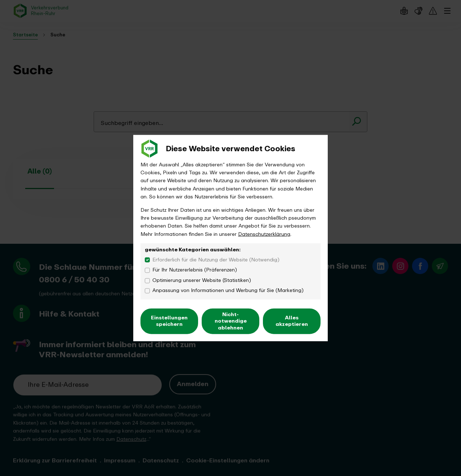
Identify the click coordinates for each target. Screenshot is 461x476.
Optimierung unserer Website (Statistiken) (202, 280)
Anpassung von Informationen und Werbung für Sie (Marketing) (228, 291)
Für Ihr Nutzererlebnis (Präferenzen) (195, 270)
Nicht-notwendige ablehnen (231, 321)
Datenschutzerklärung (264, 234)
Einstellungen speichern (169, 321)
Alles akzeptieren (292, 321)
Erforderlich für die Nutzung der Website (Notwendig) (216, 260)
